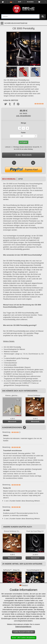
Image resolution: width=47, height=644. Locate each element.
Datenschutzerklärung (23, 627)
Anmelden (30, 2)
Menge (23, 123)
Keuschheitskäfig (34, 255)
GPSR (20, 179)
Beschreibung (9, 179)
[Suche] (43, 16)
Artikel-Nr (7, 100)
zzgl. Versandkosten (23, 116)
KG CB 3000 (8, 347)
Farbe (23, 133)
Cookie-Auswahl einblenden (23, 632)
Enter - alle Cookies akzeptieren (24, 638)
